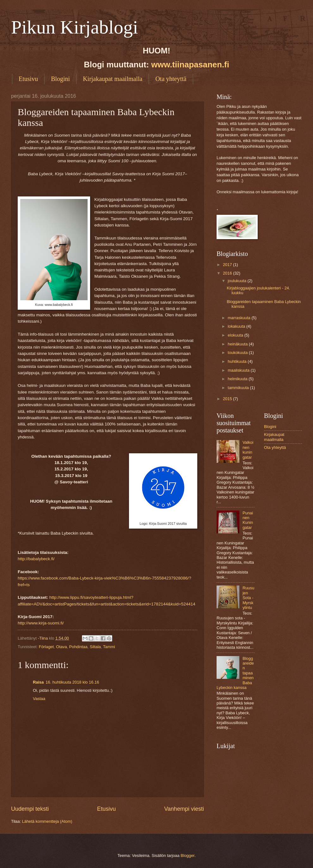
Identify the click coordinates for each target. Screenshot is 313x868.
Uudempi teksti (30, 809)
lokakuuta (237, 326)
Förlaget (46, 647)
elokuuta (236, 335)
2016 (228, 273)
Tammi (109, 647)
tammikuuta (239, 388)
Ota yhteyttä (171, 79)
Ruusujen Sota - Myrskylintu (248, 598)
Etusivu (28, 79)
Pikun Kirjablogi (75, 27)
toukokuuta (238, 353)
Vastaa (39, 699)
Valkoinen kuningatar (248, 450)
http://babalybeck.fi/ (36, 559)
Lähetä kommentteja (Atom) (47, 821)
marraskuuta (239, 318)
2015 (228, 399)
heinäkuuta (238, 344)
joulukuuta (237, 281)
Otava (61, 647)
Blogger (187, 856)
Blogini (60, 79)
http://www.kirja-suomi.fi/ (41, 623)
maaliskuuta (239, 370)
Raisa (38, 682)
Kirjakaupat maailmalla (113, 79)
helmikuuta (238, 379)
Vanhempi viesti (184, 809)
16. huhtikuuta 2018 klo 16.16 (72, 682)
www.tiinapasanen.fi (190, 65)
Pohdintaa (78, 647)
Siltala (95, 647)
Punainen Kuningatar (248, 520)
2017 (228, 265)
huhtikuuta (238, 361)
